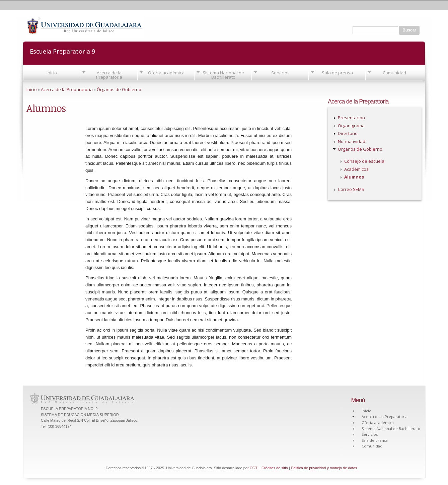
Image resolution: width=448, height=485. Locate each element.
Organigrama (351, 126)
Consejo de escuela (364, 161)
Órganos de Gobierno (119, 89)
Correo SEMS (351, 189)
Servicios (280, 73)
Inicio (52, 73)
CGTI (254, 468)
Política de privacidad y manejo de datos (324, 468)
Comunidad (394, 73)
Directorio (348, 133)
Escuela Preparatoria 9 (62, 51)
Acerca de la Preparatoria (109, 75)
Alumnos (354, 177)
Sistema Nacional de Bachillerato (223, 75)
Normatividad (352, 141)
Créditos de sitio (275, 468)
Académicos (356, 169)
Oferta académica (166, 73)
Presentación (351, 118)
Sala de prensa (337, 73)
